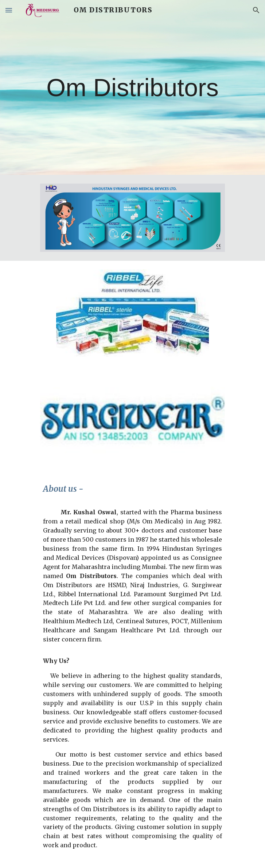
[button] (9, 10)
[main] (132, 87)
